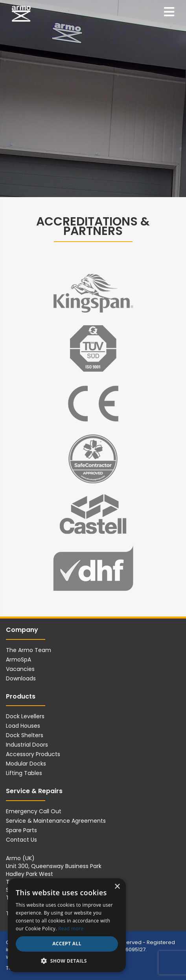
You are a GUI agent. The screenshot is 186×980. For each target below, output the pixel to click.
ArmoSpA (18, 660)
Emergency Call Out (34, 811)
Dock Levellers (25, 716)
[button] (67, 960)
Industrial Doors (27, 745)
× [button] (117, 887)
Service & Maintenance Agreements (56, 821)
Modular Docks (26, 764)
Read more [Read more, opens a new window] (71, 929)
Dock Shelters (25, 735)
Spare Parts (21, 830)
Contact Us (21, 840)
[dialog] (67, 925)
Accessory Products (33, 754)
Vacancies (20, 669)
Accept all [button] (67, 944)
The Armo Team (29, 650)
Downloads (21, 678)
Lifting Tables (24, 773)
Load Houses (23, 726)
